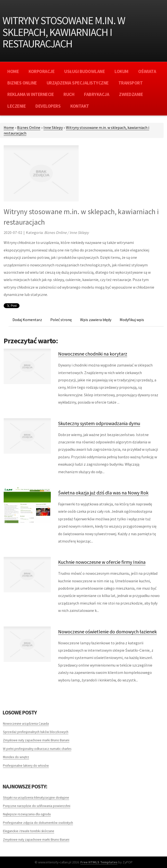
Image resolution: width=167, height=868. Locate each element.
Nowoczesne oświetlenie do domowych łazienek (107, 632)
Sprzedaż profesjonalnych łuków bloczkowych (36, 732)
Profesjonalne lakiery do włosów (26, 766)
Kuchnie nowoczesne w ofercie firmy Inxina (102, 562)
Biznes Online (29, 127)
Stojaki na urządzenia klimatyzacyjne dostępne (36, 798)
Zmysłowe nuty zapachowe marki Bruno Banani (36, 740)
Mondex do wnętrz (16, 757)
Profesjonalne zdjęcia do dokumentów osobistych (38, 823)
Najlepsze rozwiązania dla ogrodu (27, 814)
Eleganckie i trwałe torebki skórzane (29, 831)
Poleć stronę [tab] (61, 320)
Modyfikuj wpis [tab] (132, 320)
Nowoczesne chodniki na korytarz (93, 354)
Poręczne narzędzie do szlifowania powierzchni (37, 806)
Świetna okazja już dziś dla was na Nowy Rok (103, 493)
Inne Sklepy (53, 127)
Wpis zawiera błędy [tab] (96, 320)
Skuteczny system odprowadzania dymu (99, 423)
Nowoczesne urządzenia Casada (26, 724)
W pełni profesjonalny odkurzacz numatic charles (37, 749)
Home (9, 127)
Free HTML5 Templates (99, 862)
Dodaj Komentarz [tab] (27, 320)
